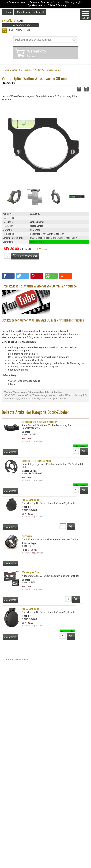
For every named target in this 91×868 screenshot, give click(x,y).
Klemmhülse (27, 536)
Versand (44, 249)
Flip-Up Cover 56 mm (31, 500)
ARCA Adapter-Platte (31, 573)
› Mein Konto (23, 12)
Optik (7, 659)
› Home (8, 12)
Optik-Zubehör (20, 659)
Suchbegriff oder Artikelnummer (33, 40)
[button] (8, 276)
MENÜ (85, 15)
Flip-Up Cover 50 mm (31, 609)
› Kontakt (39, 12)
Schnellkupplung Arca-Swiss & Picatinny (39, 422)
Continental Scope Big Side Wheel (36, 461)
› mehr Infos (10, 452)
